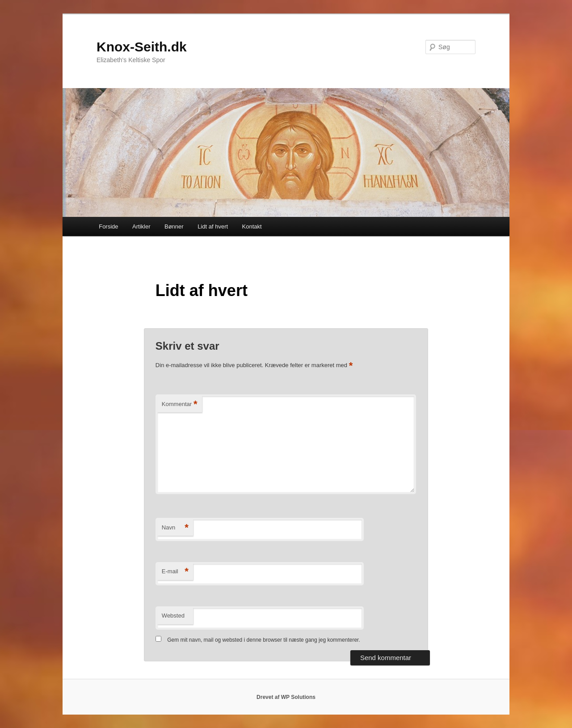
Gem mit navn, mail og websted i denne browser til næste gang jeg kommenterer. (264, 640)
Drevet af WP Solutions (286, 697)
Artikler (141, 226)
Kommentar (180, 404)
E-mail (175, 572)
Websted (173, 616)
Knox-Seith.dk (142, 47)
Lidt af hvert (213, 226)
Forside (108, 226)
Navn (175, 528)
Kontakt (252, 226)
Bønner (174, 226)
